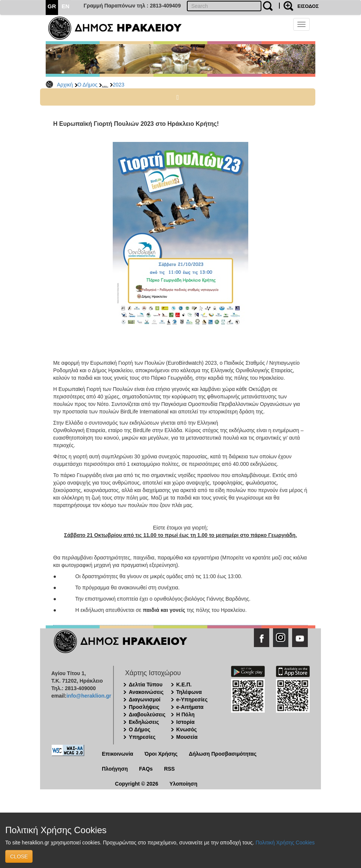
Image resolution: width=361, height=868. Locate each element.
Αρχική (65, 85)
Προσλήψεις (144, 707)
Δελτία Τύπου (146, 685)
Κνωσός (187, 729)
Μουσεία (187, 737)
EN (66, 6)
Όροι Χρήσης (161, 754)
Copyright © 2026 (136, 784)
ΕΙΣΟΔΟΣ (308, 6)
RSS (169, 769)
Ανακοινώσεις (146, 692)
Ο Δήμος (88, 85)
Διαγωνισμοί (145, 699)
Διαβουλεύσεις (147, 714)
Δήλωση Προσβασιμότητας (223, 754)
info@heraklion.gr (89, 696)
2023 (119, 85)
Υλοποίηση (183, 784)
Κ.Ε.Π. (184, 685)
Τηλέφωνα (189, 692)
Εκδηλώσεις (144, 722)
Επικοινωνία (118, 754)
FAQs (146, 769)
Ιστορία (186, 722)
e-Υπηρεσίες (192, 699)
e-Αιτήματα (190, 707)
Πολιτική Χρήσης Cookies (285, 843)
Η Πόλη (186, 714)
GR (52, 6)
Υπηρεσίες (142, 737)
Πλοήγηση (115, 769)
